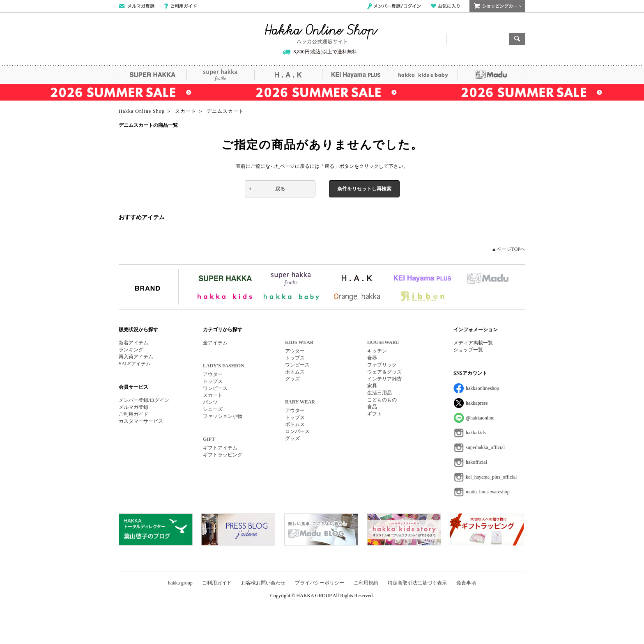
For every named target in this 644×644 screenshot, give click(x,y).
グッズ (292, 379)
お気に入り (445, 6)
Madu (491, 75)
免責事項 (466, 583)
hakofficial (476, 462)
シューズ (213, 409)
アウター (213, 374)
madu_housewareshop (488, 492)
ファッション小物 (223, 416)
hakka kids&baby (424, 75)
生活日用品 (379, 393)
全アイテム (215, 343)
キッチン (377, 351)
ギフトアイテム (220, 448)
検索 (517, 39)
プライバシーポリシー (320, 583)
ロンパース (297, 431)
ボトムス (295, 372)
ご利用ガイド (181, 6)
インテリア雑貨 (384, 379)
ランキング (131, 350)
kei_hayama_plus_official (491, 477)
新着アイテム (133, 343)
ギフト (375, 414)
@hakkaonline (480, 418)
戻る (280, 189)
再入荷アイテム (136, 357)
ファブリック (382, 365)
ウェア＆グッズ (384, 372)
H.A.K (288, 75)
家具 (372, 386)
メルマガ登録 (133, 407)
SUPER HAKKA (153, 75)
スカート (213, 395)
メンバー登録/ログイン (394, 6)
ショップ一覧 (468, 350)
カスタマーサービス (141, 421)
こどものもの (382, 400)
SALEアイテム (135, 364)
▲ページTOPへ (508, 249)
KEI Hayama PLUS (356, 75)
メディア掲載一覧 (473, 343)
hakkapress (477, 403)
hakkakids (476, 433)
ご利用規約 (366, 583)
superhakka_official (485, 447)
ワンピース (215, 388)
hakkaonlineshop (482, 388)
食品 (372, 407)
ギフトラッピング (223, 455)
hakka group (180, 583)
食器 (372, 358)
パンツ (210, 402)
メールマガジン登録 (137, 6)
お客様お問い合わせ (263, 583)
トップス (213, 381)
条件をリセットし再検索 (364, 189)
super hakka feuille (220, 75)
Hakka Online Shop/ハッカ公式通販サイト (321, 34)
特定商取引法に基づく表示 (417, 583)
